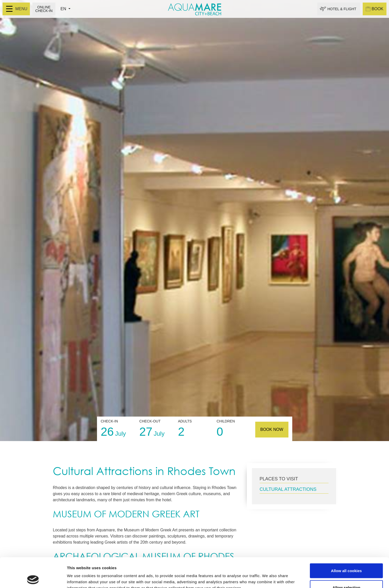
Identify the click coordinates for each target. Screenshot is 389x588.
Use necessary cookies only (346, 574)
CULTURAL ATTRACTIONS (288, 489)
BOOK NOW (272, 429)
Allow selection (346, 558)
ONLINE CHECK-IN (44, 9)
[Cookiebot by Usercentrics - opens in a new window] (33, 578)
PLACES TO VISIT (279, 479)
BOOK (375, 9)
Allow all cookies (347, 541)
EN (64, 9)
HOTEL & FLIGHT (342, 9)
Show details (268, 575)
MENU (17, 9)
